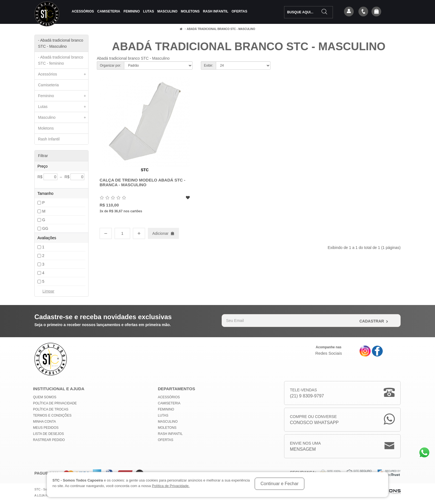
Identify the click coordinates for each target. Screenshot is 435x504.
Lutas (149, 11)
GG (45, 228)
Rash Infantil (215, 11)
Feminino (132, 11)
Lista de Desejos (48, 434)
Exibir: (208, 65)
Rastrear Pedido (49, 440)
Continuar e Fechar (280, 484)
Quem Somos (45, 397)
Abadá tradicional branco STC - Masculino (221, 29)
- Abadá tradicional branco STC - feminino (61, 60)
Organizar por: (111, 65)
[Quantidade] (122, 233)
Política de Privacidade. (171, 486)
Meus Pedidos (46, 428)
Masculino (167, 11)
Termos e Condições (52, 415)
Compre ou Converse (314, 420)
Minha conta (44, 422)
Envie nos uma (305, 447)
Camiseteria (109, 11)
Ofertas (239, 11)
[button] (376, 12)
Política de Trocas (51, 409)
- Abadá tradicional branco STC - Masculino (61, 43)
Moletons (190, 11)
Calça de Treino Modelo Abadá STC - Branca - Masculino (142, 182)
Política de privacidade (55, 403)
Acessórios (83, 11)
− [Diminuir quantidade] (106, 233)
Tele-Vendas (307, 393)
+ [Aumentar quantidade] (139, 233)
